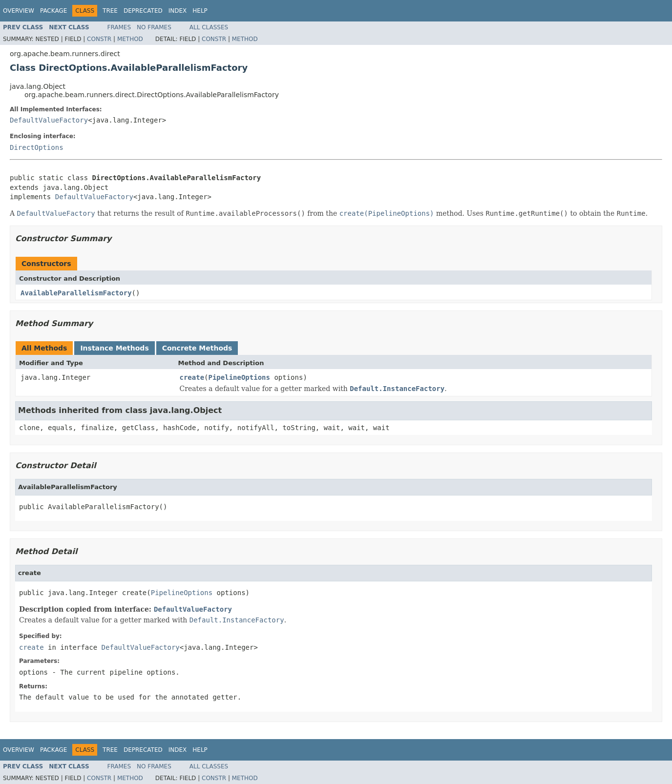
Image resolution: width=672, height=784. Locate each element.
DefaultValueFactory (49, 120)
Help (200, 11)
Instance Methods (114, 348)
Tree (110, 11)
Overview (19, 11)
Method (130, 39)
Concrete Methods (197, 348)
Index (178, 11)
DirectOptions (37, 147)
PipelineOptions (239, 377)
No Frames (154, 27)
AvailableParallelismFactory (76, 293)
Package (53, 11)
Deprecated (143, 11)
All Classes (209, 27)
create (192, 377)
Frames (119, 27)
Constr (99, 39)
